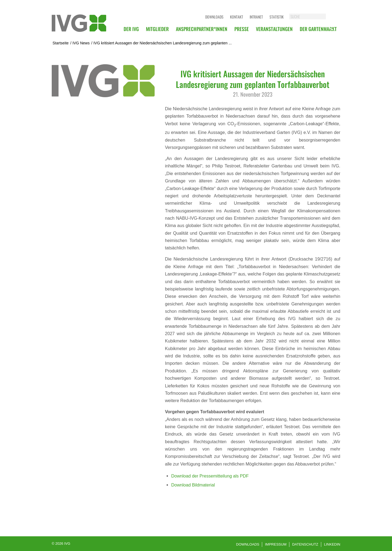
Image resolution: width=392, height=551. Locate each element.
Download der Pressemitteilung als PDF (210, 476)
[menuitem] (131, 29)
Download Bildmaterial (193, 485)
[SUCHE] (313, 16)
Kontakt (237, 17)
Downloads (214, 17)
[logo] (79, 23)
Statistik (277, 17)
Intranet (256, 17)
